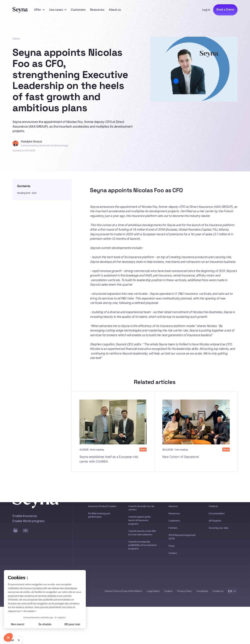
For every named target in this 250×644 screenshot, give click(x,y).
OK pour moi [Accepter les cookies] (72, 624)
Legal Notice (153, 596)
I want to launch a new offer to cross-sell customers (142, 538)
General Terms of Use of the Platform (123, 596)
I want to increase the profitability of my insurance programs (142, 550)
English (10, 640)
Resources (97, 10)
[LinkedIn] (16, 535)
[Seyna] (20, 10)
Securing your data (219, 533)
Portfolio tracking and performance (99, 521)
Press (171, 551)
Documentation (217, 519)
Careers (173, 558)
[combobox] (13, 640)
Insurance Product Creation (102, 511)
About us (115, 10)
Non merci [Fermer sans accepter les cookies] (17, 624)
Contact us (218, 596)
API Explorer (215, 526)
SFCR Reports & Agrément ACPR (182, 542)
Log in (206, 10)
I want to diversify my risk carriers (141, 513)
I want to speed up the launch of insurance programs (139, 525)
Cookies (168, 596)
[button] (39, 10)
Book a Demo (225, 10)
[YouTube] (25, 535)
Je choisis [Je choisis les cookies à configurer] (45, 624)
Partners (173, 533)
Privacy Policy (184, 596)
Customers (78, 10)
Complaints (202, 596)
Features (213, 511)
